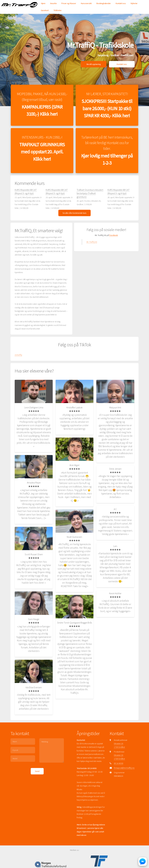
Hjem (43, 3)
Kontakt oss (121, 3)
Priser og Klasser (69, 3)
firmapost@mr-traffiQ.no (124, 775)
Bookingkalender (104, 3)
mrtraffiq (18, 362)
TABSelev (57, 10)
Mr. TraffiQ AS (92, 249)
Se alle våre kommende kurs (74, 220)
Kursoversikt (86, 3)
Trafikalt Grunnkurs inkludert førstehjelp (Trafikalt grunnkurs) (90, 200)
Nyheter (134, 3)
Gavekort (45, 10)
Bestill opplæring (94, 64)
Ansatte (53, 3)
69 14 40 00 (119, 770)
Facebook (113, 243)
